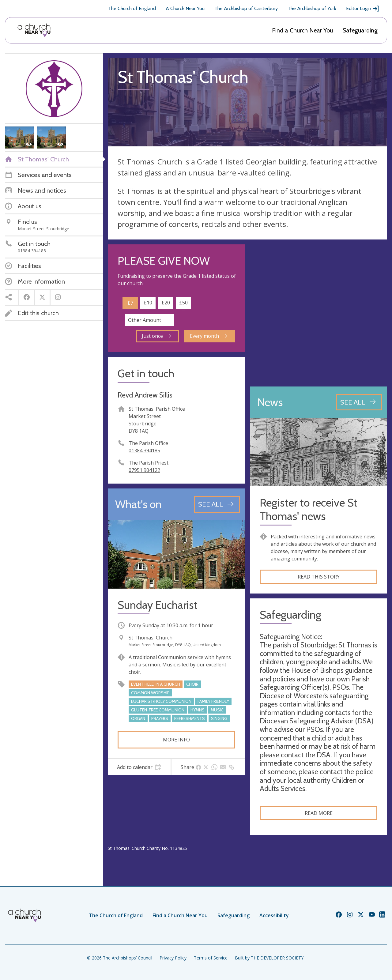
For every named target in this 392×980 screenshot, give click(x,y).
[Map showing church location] (318, 313)
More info (176, 740)
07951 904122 (144, 470)
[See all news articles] (359, 402)
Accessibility (274, 915)
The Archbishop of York (312, 8)
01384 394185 (144, 450)
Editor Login (363, 9)
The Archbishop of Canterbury (246, 8)
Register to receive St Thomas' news (309, 509)
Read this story (319, 577)
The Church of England (132, 8)
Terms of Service (211, 958)
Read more (319, 813)
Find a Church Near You (302, 30)
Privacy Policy (173, 958)
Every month (208, 336)
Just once (156, 336)
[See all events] (217, 504)
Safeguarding (360, 30)
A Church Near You (185, 8)
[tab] (139, 767)
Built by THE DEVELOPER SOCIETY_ (270, 958)
